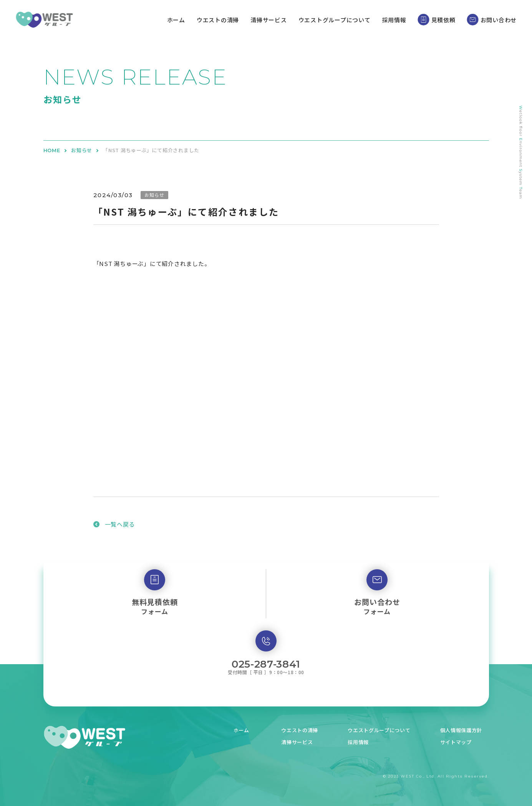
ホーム (176, 20)
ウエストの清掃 (218, 20)
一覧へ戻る (120, 524)
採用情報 (394, 20)
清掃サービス (269, 20)
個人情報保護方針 (463, 730)
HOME (52, 150)
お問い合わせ (492, 20)
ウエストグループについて (335, 20)
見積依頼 (437, 20)
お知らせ (82, 150)
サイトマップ (457, 742)
